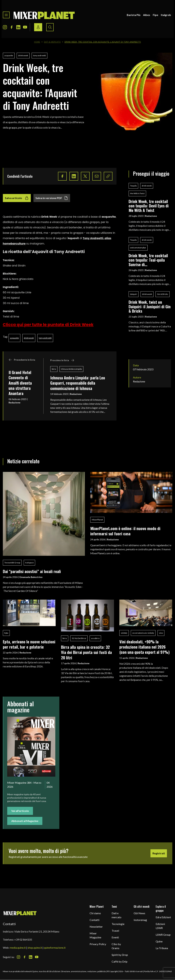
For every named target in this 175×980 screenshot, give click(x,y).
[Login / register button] (38, 27)
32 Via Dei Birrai (79, 638)
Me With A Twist (137, 193)
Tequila (133, 186)
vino (161, 633)
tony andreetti (40, 55)
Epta (6, 633)
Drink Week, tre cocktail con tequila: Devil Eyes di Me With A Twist (149, 206)
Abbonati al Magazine (25, 821)
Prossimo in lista (62, 360)
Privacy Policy (98, 944)
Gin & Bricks (163, 294)
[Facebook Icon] (12, 27)
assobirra (95, 638)
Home (37, 42)
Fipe (155, 15)
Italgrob (166, 15)
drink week (23, 55)
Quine (159, 941)
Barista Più (134, 15)
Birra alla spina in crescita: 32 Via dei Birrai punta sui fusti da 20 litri (86, 652)
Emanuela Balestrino (31, 577)
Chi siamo (95, 913)
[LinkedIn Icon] (18, 27)
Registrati (159, 853)
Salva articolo (17, 198)
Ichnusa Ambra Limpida (71, 369)
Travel (115, 931)
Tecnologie (118, 924)
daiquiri (134, 294)
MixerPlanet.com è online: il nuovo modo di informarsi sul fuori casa (125, 531)
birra (54, 369)
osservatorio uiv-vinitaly (143, 633)
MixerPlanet (97, 520)
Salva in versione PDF (52, 198)
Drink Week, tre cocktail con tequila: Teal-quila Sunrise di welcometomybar (148, 260)
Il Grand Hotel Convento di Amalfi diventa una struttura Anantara (20, 383)
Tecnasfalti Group (12, 563)
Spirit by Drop (120, 955)
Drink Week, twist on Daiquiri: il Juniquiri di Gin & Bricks (150, 306)
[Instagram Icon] (5, 27)
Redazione (14, 402)
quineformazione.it (55, 948)
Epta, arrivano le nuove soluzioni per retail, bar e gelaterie (29, 644)
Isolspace (29, 563)
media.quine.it (18, 948)
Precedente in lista (22, 360)
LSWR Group (163, 935)
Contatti (94, 920)
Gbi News (139, 913)
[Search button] (50, 27)
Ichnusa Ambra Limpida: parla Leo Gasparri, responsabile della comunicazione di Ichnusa (78, 383)
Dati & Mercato (52, 42)
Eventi (115, 937)
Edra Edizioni (163, 917)
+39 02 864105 (23, 939)
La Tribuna (162, 948)
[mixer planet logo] (20, 913)
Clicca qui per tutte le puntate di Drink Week (48, 325)
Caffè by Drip (120, 961)
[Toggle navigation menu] (6, 15)
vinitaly (124, 633)
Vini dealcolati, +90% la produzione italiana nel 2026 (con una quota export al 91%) (144, 647)
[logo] (44, 15)
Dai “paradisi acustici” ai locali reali (32, 571)
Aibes (147, 15)
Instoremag (140, 920)
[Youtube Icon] (25, 27)
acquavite (9, 55)
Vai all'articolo (20, 811)
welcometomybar (138, 248)
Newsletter (96, 927)
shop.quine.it (35, 948)
